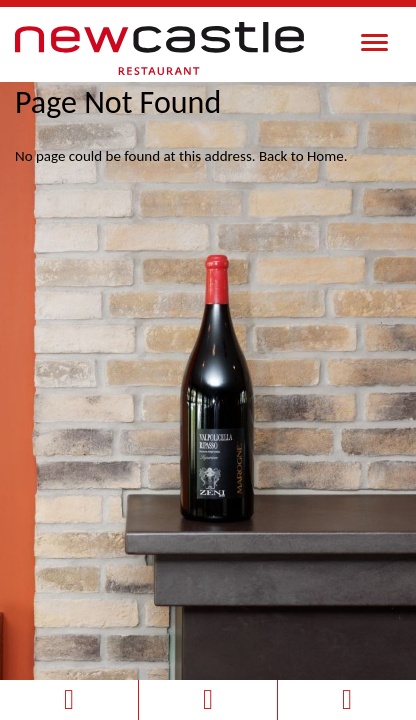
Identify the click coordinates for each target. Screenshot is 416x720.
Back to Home (301, 156)
